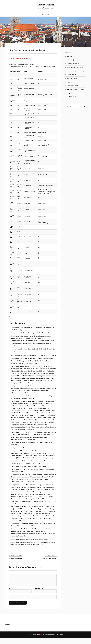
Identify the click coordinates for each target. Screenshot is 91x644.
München (16, 63)
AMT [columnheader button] (18, 76)
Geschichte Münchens (16, 563)
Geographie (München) (73, 64)
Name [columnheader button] (26, 76)
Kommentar (13, 577)
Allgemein (70, 56)
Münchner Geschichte (26, 63)
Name (11, 596)
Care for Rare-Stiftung (50, 563)
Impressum (45, 14)
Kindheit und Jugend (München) (75, 71)
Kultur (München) (71, 75)
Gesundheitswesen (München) (75, 67)
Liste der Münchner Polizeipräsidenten (24, 52)
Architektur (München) (73, 60)
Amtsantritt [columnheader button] (13, 76)
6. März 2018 (32, 61)
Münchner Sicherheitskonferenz (75, 89)
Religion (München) (72, 93)
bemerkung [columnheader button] (41, 76)
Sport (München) (71, 97)
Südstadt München (46, 4)
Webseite (33, 597)
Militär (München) (72, 78)
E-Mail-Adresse (39, 596)
